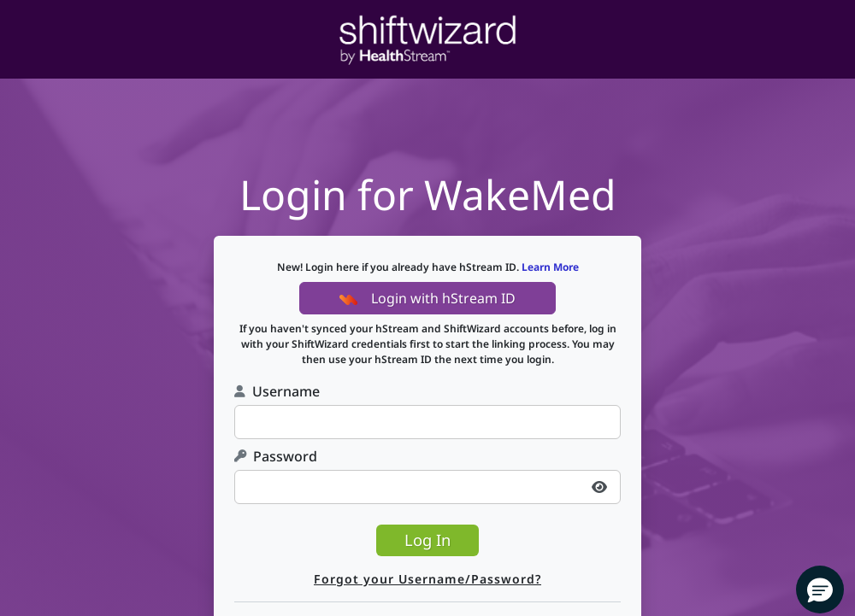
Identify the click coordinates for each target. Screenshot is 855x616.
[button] (820, 590)
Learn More (550, 267)
